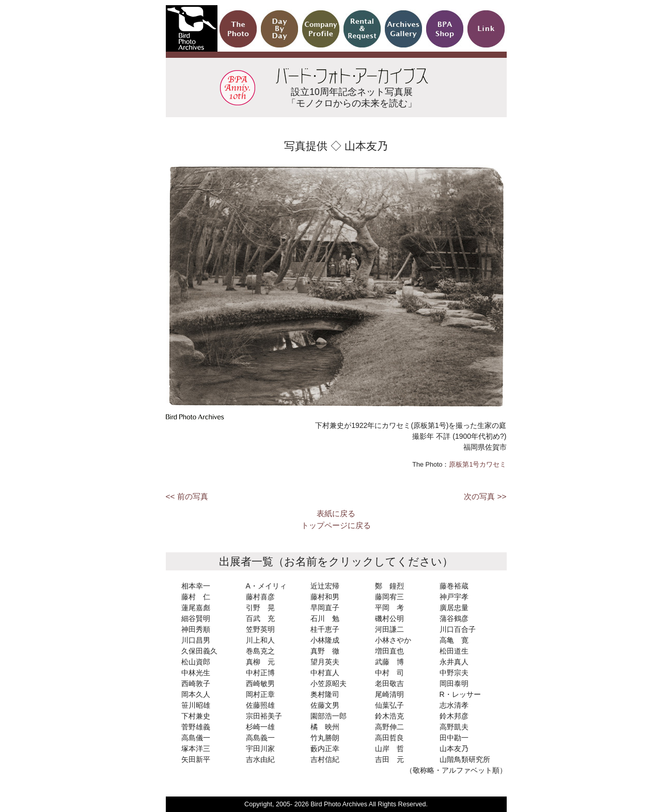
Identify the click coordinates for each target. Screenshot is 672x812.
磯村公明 (389, 618)
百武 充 (260, 618)
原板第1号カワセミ (478, 465)
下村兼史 (196, 716)
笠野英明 (260, 629)
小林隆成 (325, 640)
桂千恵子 (325, 629)
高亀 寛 (454, 640)
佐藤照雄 (260, 705)
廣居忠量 (454, 608)
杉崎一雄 (260, 727)
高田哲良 (389, 738)
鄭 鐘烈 (389, 586)
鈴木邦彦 (454, 716)
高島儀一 (196, 738)
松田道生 (454, 651)
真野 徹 (325, 651)
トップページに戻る (336, 525)
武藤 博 (389, 662)
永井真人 (454, 662)
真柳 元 (260, 662)
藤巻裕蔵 (454, 586)
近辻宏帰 (325, 586)
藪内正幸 (325, 749)
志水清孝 (454, 705)
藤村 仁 (196, 597)
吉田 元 (389, 759)
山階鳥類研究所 (465, 759)
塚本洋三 (196, 749)
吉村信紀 (325, 759)
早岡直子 (325, 608)
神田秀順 (196, 629)
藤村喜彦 (260, 597)
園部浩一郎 (329, 716)
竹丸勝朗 (325, 738)
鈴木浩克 (389, 716)
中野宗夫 (454, 673)
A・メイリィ (266, 586)
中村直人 (325, 673)
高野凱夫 (454, 727)
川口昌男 (196, 640)
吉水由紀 (260, 759)
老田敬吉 (389, 683)
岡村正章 (260, 694)
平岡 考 (389, 608)
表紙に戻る (336, 513)
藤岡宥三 (389, 597)
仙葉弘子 (389, 705)
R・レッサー (460, 694)
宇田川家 (260, 749)
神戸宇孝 (454, 597)
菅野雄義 (196, 727)
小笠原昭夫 (329, 683)
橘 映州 (325, 727)
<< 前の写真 (187, 496)
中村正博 (260, 673)
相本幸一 (196, 586)
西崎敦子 (196, 683)
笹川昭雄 (196, 705)
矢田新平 (196, 759)
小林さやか (393, 640)
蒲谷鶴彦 (454, 618)
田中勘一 (454, 738)
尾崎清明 (389, 694)
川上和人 (260, 640)
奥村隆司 (325, 694)
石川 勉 (325, 618)
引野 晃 (260, 608)
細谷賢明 (196, 618)
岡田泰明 (454, 683)
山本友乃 (454, 749)
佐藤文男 (325, 705)
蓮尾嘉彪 (196, 608)
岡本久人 (196, 694)
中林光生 (196, 673)
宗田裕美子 (264, 716)
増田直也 (389, 651)
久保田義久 (199, 651)
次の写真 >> (485, 496)
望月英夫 (325, 662)
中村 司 (389, 673)
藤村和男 (325, 597)
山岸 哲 (389, 749)
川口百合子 (458, 629)
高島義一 (260, 738)
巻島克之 (260, 651)
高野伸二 (389, 727)
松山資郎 (196, 662)
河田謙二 (389, 629)
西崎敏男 (260, 683)
